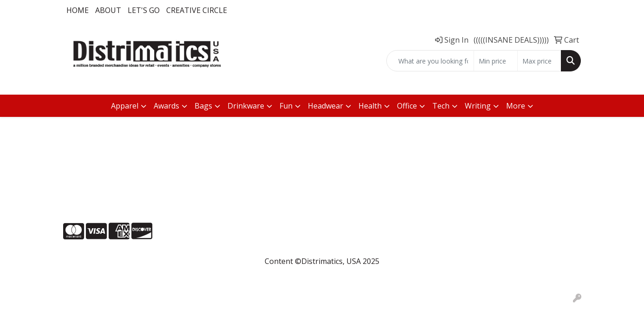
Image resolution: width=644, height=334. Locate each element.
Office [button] (407, 106)
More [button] (516, 106)
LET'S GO (144, 10)
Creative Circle (197, 10)
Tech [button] (441, 106)
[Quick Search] (430, 61)
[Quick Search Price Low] (496, 61)
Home (78, 10)
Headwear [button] (325, 106)
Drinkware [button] (246, 106)
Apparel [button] (125, 106)
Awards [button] (166, 106)
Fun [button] (286, 106)
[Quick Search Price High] (539, 61)
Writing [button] (478, 106)
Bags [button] (203, 106)
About (108, 10)
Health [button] (370, 106)
